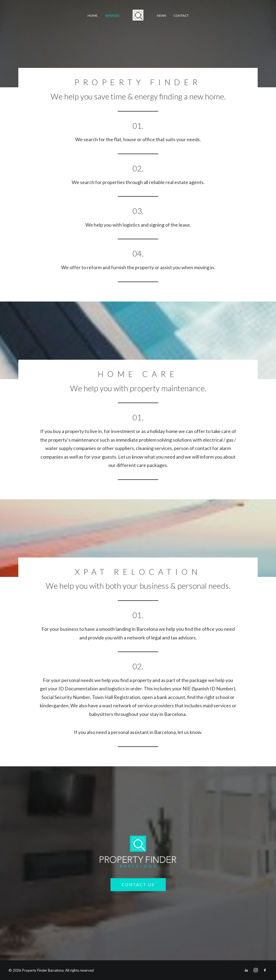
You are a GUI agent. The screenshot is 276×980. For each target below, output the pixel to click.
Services (112, 15)
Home (93, 15)
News (161, 15)
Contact (181, 15)
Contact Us (138, 885)
